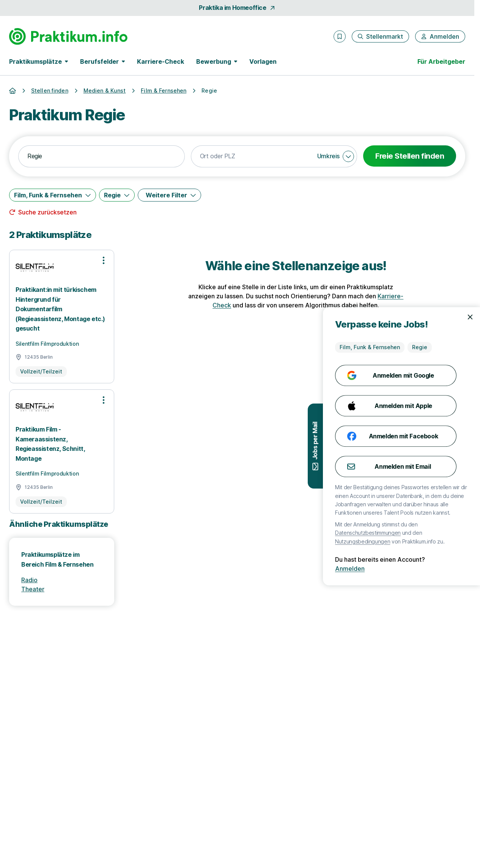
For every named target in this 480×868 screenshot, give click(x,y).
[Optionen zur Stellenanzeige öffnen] (104, 260)
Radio (29, 580)
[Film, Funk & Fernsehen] (53, 195)
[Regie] (117, 195)
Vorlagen (263, 61)
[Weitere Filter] (169, 195)
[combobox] (102, 156)
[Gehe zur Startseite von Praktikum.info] (68, 36)
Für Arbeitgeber (441, 61)
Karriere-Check (161, 61)
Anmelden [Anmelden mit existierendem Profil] (442, 569)
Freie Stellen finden (410, 156)
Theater (33, 589)
